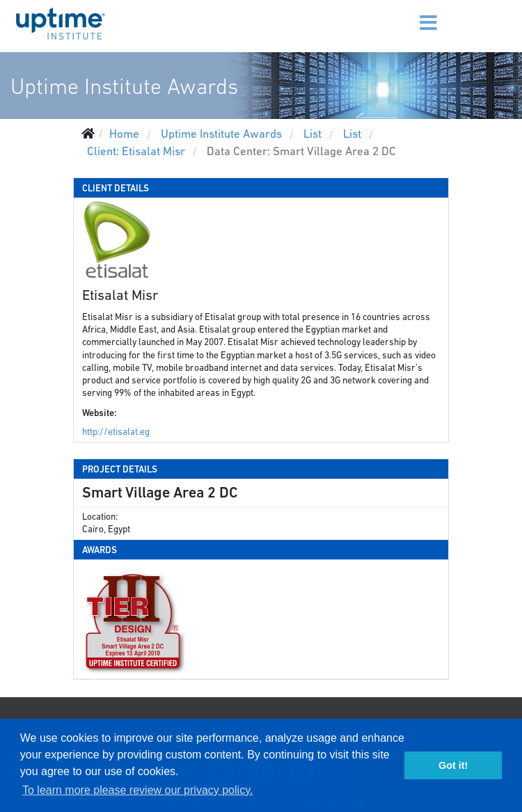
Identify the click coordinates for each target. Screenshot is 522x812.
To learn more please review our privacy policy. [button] (137, 790)
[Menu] (410, 14)
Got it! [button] (453, 765)
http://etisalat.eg (116, 432)
